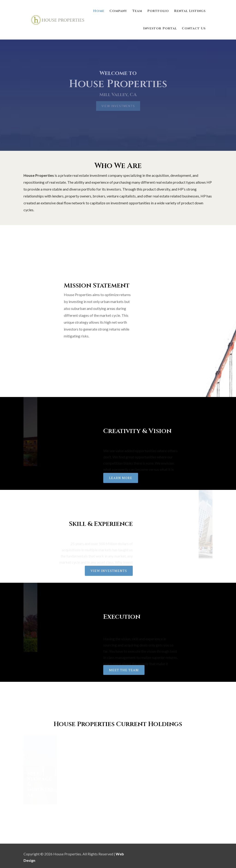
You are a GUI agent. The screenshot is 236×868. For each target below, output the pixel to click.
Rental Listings (190, 11)
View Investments (109, 571)
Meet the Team (124, 670)
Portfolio (158, 11)
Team (137, 11)
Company (118, 11)
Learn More (121, 478)
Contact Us (194, 28)
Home (99, 11)
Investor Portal (160, 28)
